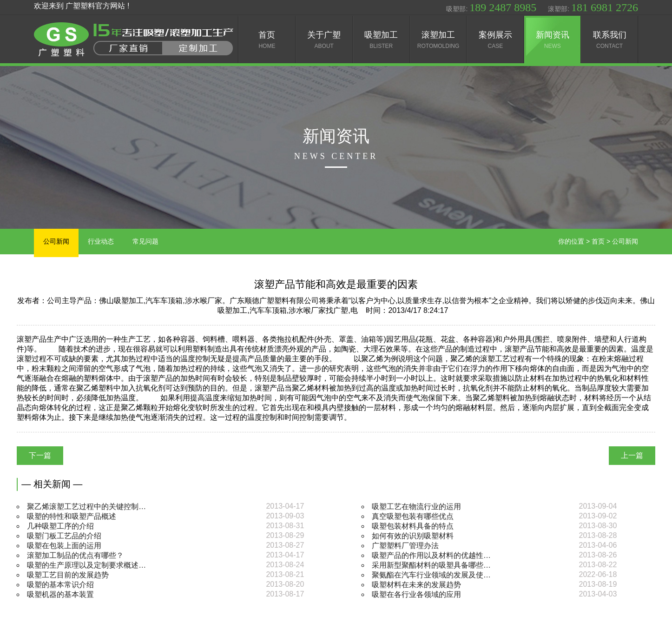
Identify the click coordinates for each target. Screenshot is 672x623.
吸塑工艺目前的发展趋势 (68, 575)
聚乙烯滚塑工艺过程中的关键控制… (86, 507)
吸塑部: (491, 7)
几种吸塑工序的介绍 (60, 526)
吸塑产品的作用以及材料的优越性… (431, 555)
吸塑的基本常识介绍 (60, 585)
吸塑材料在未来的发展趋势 (416, 585)
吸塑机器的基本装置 (60, 594)
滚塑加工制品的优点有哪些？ (75, 555)
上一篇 (632, 455)
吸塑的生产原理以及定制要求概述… (86, 565)
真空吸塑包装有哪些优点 (413, 516)
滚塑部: (593, 7)
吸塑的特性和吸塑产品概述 (72, 516)
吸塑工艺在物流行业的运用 (416, 507)
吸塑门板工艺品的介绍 (64, 536)
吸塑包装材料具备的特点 (413, 526)
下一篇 (40, 455)
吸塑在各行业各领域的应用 (416, 594)
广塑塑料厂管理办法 (405, 546)
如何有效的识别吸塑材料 (413, 536)
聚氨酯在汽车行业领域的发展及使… (431, 575)
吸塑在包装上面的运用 (64, 546)
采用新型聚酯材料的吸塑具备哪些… (431, 565)
